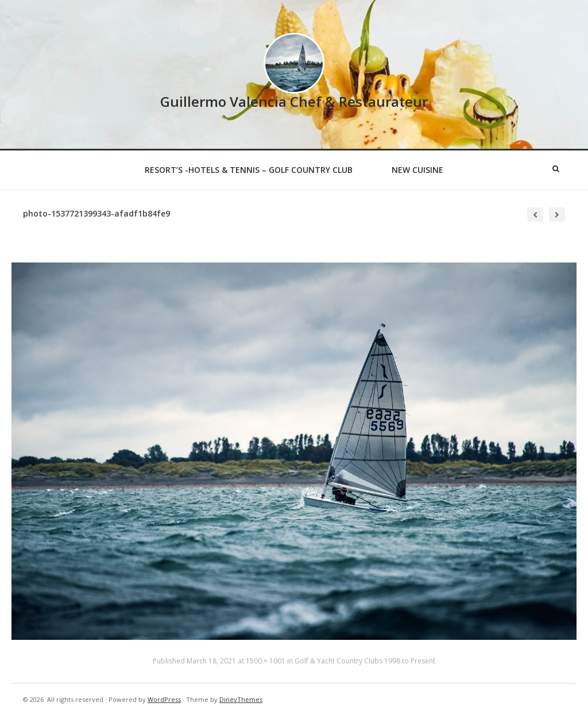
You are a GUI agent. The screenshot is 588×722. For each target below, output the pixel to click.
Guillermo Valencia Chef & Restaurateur (294, 101)
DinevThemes (241, 699)
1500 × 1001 (266, 661)
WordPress (164, 699)
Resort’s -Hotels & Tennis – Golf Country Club (249, 170)
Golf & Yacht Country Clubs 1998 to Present (365, 661)
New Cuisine (417, 170)
